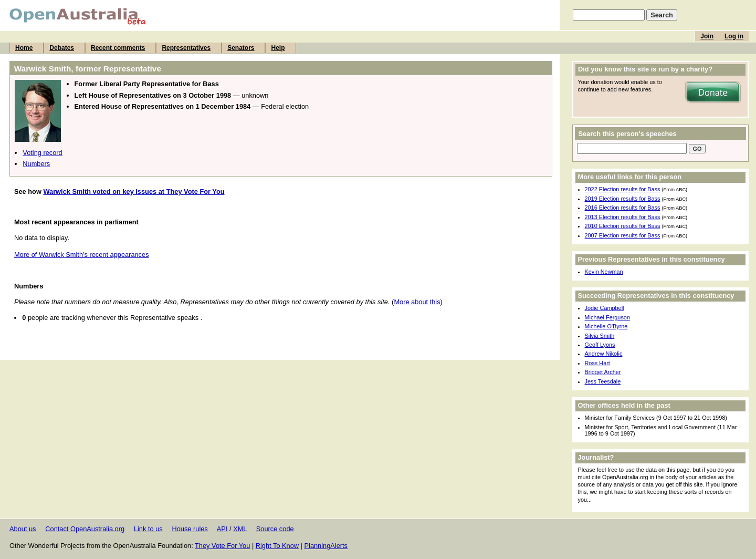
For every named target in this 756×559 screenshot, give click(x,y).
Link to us (148, 529)
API (222, 529)
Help (278, 48)
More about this (417, 302)
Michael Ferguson (607, 317)
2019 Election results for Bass (623, 199)
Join (707, 36)
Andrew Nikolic (604, 354)
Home (24, 48)
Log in (734, 36)
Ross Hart (597, 363)
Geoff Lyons (600, 345)
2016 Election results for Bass (623, 208)
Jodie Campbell (605, 308)
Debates (62, 48)
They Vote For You (222, 546)
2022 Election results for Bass (623, 189)
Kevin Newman (604, 272)
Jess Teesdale (603, 381)
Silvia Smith (600, 336)
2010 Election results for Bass (623, 226)
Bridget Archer (603, 372)
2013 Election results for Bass (623, 217)
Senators (241, 48)
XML (240, 529)
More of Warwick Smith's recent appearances (82, 255)
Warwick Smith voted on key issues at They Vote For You (134, 191)
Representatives (186, 48)
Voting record (42, 153)
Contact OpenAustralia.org (85, 529)
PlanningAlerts (326, 546)
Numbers (36, 164)
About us (23, 529)
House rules (190, 529)
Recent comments (118, 48)
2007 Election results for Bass (623, 235)
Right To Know (277, 546)
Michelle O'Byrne (606, 326)
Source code (275, 529)
